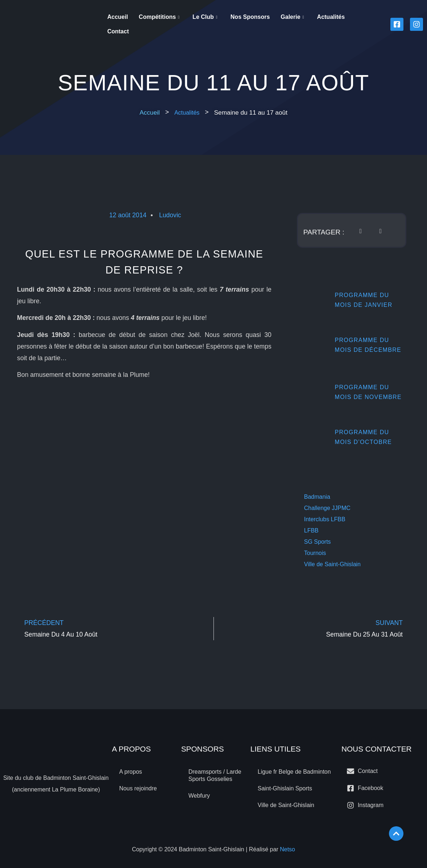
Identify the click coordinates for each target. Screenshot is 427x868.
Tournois (315, 553)
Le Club (205, 17)
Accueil (118, 17)
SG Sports (318, 542)
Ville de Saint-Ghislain (332, 564)
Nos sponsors (250, 17)
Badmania (317, 497)
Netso (287, 849)
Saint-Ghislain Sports (285, 788)
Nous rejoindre (138, 788)
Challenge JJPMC (327, 508)
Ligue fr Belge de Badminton (294, 772)
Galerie (292, 17)
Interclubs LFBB (325, 519)
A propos (131, 772)
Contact (118, 31)
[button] (251, 112)
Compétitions (159, 17)
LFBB (311, 530)
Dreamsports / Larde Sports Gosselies (215, 775)
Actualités (331, 17)
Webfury (199, 796)
